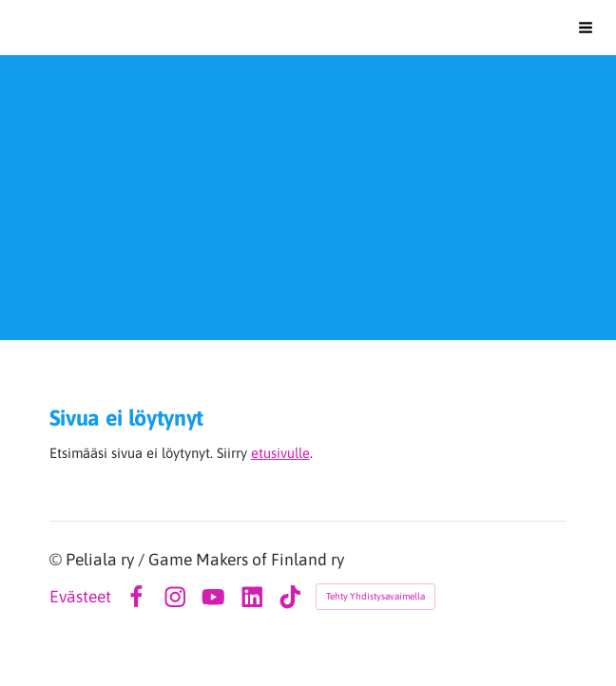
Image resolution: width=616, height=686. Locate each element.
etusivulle (280, 453)
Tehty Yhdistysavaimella (375, 596)
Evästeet (80, 598)
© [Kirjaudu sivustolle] (58, 560)
